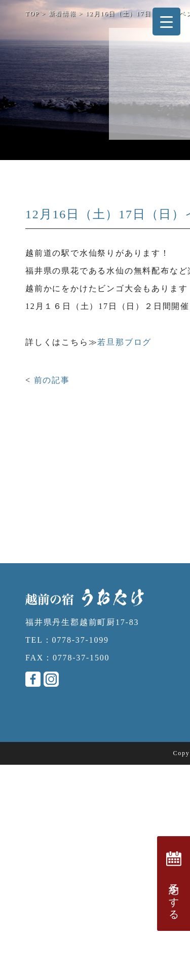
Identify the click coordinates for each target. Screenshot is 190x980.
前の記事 (52, 380)
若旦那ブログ (124, 342)
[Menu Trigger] (166, 22)
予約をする (174, 884)
